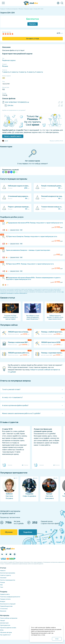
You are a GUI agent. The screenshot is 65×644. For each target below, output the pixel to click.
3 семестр (22, 72)
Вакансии (3, 611)
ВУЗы (2, 630)
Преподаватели (5, 625)
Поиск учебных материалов (9, 618)
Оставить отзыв (33, 39)
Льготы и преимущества (8, 580)
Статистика (4, 609)
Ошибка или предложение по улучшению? (14, 110)
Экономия (3, 578)
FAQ (1, 585)
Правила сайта (5, 594)
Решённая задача (9, 60)
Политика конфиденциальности (10, 597)
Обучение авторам (6, 632)
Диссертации (4, 623)
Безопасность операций (8, 604)
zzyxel (5, 141)
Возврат (3, 601)
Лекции (3, 621)
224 (4, 78)
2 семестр (14, 72)
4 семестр (31, 72)
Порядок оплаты (5, 599)
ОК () (57, 639)
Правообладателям (6, 606)
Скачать (33, 24)
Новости (3, 571)
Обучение (9, 532)
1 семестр (6, 72)
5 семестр (39, 72)
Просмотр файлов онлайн (8, 628)
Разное (3, 582)
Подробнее (28, 532)
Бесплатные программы (8, 573)
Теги (2, 587)
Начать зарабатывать (13, 136)
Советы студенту (6, 575)
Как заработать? (6, 635)
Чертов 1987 (6, 84)
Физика (5, 66)
